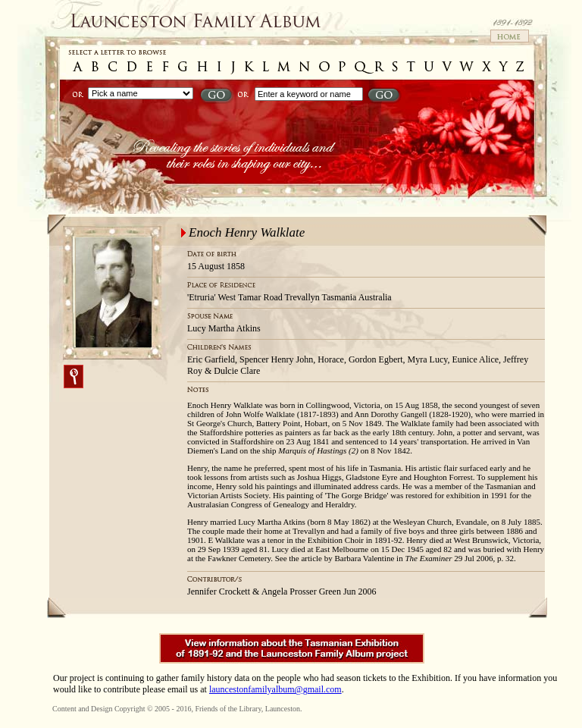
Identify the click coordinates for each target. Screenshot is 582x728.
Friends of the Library (228, 709)
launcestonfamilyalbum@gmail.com (275, 689)
